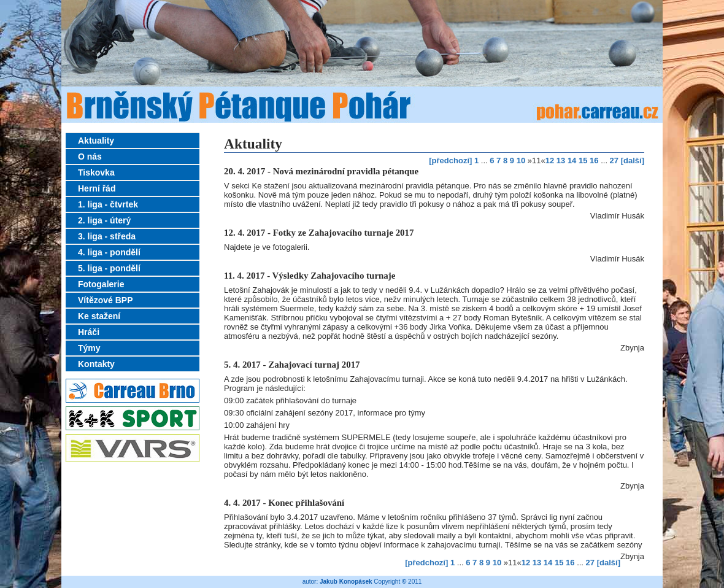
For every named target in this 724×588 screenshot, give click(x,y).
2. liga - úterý (104, 220)
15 (583, 161)
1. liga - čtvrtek (108, 204)
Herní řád (97, 188)
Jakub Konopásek (346, 582)
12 (550, 161)
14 (572, 161)
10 (521, 161)
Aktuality (96, 141)
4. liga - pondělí (109, 252)
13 (561, 161)
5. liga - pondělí (109, 268)
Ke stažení (99, 316)
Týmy (89, 348)
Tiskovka (96, 172)
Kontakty (96, 364)
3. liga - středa (107, 236)
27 (614, 161)
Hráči (89, 332)
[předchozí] (450, 161)
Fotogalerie (101, 284)
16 (594, 161)
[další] (633, 161)
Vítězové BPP (105, 300)
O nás (90, 157)
